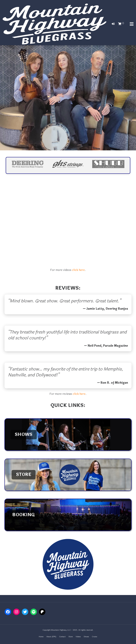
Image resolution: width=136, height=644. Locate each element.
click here (78, 270)
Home (41, 637)
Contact (62, 637)
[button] (113, 24)
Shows (86, 637)
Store (71, 637)
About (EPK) (51, 637)
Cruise (94, 637)
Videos (78, 637)
